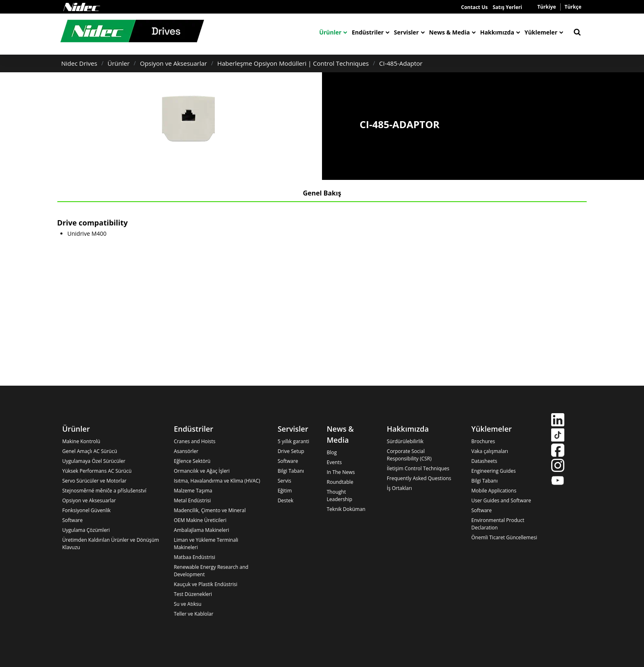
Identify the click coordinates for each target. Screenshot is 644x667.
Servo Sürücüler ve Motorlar (95, 481)
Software (73, 520)
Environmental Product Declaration (498, 524)
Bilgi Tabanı (291, 471)
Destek (285, 500)
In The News (341, 472)
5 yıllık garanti (293, 441)
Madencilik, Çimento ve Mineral (210, 510)
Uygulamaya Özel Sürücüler (94, 461)
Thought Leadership (340, 496)
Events (335, 462)
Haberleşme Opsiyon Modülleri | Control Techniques (293, 63)
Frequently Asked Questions (419, 478)
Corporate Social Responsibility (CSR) (409, 455)
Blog (332, 452)
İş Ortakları (399, 488)
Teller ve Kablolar (193, 614)
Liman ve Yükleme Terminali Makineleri (206, 544)
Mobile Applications (494, 491)
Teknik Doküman (346, 509)
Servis (284, 481)
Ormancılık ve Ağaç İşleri (202, 471)
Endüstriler (368, 32)
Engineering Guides (494, 471)
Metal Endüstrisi (192, 500)
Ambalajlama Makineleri (201, 530)
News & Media (450, 32)
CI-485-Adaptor (401, 63)
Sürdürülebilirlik (405, 441)
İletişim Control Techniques (418, 468)
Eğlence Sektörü (192, 461)
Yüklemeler (541, 32)
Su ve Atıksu (187, 604)
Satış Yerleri (507, 7)
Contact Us (475, 7)
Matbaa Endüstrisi (194, 557)
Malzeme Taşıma (193, 491)
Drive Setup (291, 451)
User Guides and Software (501, 500)
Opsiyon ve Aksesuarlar (174, 63)
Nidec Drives (79, 63)
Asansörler (186, 451)
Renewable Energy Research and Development (211, 571)
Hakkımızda (497, 32)
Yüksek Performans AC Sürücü (97, 471)
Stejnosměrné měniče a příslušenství (105, 491)
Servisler (406, 32)
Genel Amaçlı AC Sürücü (90, 451)
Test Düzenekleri (193, 594)
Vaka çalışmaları (490, 451)
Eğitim (285, 491)
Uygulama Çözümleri (86, 530)
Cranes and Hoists (194, 441)
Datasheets (484, 461)
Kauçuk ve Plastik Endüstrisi (206, 584)
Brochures (483, 441)
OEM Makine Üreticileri (200, 520)
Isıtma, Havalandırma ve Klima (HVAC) (217, 481)
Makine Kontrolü (82, 441)
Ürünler (330, 32)
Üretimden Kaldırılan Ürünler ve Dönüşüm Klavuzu (111, 544)
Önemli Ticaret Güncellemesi (504, 537)
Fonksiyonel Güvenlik (87, 510)
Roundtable (340, 482)
